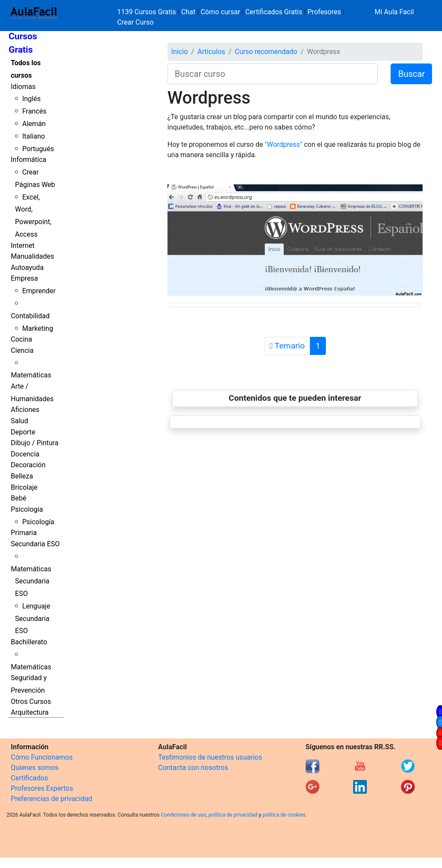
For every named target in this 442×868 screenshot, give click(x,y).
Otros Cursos (31, 702)
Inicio (180, 52)
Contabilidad (30, 316)
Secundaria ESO (35, 544)
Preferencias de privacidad (52, 799)
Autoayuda (27, 268)
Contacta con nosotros (193, 768)
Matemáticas (31, 375)
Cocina (21, 339)
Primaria (24, 533)
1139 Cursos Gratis (148, 12)
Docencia (25, 454)
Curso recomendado (266, 52)
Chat (188, 12)
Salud (19, 421)
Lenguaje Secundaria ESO (33, 619)
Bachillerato (29, 642)
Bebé (19, 498)
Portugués (38, 149)
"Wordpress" (283, 144)
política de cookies (284, 815)
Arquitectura (30, 712)
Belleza (22, 476)
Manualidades (32, 256)
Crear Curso (136, 22)
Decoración (28, 465)
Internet (23, 246)
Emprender (39, 291)
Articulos (212, 52)
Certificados (29, 778)
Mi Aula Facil (394, 12)
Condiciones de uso (184, 815)
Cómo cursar (221, 12)
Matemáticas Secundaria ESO (31, 581)
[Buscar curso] (273, 74)
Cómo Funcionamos (42, 757)
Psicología (27, 509)
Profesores (324, 12)
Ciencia (22, 350)
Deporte (23, 432)
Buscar (411, 74)
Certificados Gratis (274, 12)
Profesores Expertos (42, 788)
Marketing (37, 328)
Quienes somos (35, 768)
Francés (34, 111)
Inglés (31, 99)
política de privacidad (233, 815)
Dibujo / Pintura (35, 443)
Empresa (24, 278)
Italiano (33, 136)
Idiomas (23, 87)
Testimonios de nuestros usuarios (210, 757)
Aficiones (25, 410)
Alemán (34, 124)
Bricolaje (24, 487)
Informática (28, 160)
